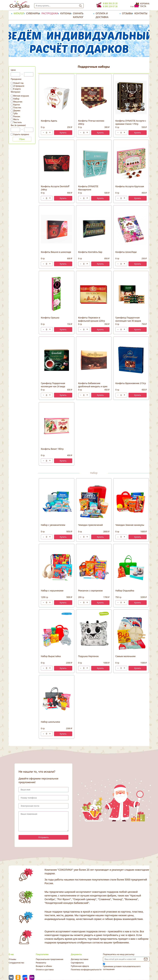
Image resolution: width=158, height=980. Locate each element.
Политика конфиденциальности (86, 970)
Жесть (16, 119)
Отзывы (127, 13)
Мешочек (18, 102)
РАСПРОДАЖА (50, 13)
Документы (76, 954)
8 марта (17, 89)
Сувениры (33, 13)
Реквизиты (41, 963)
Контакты (141, 13)
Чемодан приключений (90, 525)
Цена (13, 70)
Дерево (17, 110)
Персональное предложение (50, 959)
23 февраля (19, 86)
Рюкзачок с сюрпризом (90, 591)
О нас (11, 954)
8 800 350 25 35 (110, 3)
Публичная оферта (80, 966)
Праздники (16, 79)
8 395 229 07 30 (110, 6)
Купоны (66, 13)
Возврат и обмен (44, 966)
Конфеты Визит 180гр (52, 449)
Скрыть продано (21, 134)
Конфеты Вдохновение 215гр (131, 383)
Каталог (19, 13)
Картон (17, 105)
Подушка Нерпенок (88, 656)
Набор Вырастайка (51, 656)
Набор (16, 99)
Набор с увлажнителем (53, 525)
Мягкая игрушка (21, 96)
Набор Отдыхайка (125, 591)
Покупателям (42, 954)
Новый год (18, 83)
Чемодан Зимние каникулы (130, 525)
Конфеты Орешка (50, 318)
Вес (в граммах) (18, 125)
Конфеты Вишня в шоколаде (56, 252)
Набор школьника (50, 722)
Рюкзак (17, 116)
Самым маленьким (125, 656)
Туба (15, 113)
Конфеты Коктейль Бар (90, 252)
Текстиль (17, 122)
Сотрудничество (16, 963)
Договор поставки (80, 959)
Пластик (17, 108)
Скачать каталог (78, 15)
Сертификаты (77, 963)
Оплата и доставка (102, 15)
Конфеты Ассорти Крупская (130, 186)
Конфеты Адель (49, 121)
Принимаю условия (122, 968)
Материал (15, 92)
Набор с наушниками (52, 591)
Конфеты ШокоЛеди (126, 252)
